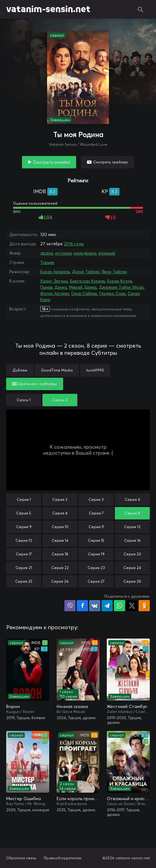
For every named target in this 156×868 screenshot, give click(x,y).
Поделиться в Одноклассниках (144, 606)
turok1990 (95, 370)
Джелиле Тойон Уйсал (121, 287)
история (63, 253)
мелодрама (85, 253)
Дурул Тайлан (86, 272)
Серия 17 (24, 554)
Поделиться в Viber (70, 606)
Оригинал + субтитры (35, 384)
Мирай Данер (83, 287)
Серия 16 (132, 540)
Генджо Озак (113, 293)
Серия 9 (24, 527)
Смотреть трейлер (110, 162)
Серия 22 (60, 568)
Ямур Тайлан (114, 272)
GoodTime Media (57, 370)
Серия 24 (132, 568)
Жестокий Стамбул (127, 706)
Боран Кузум (120, 281)
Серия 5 (24, 513)
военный (107, 253)
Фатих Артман (55, 293)
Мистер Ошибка (24, 799)
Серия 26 (60, 581)
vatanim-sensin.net (48, 9)
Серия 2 (60, 499)
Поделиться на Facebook (82, 606)
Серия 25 (24, 581)
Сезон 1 (24, 400)
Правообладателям (63, 858)
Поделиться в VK (95, 606)
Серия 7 (96, 513)
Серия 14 (60, 540)
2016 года (74, 244)
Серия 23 (96, 568)
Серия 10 (60, 527)
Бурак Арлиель (55, 272)
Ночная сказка (72, 706)
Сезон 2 (60, 400)
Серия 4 (132, 499)
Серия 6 (60, 513)
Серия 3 (96, 499)
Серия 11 (96, 527)
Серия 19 (96, 554)
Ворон (13, 706)
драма (47, 253)
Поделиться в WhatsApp (119, 606)
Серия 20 (132, 554)
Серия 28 (132, 581)
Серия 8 (132, 513)
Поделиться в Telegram (107, 606)
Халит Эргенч (54, 281)
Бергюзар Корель (87, 281)
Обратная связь (21, 858)
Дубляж (20, 370)
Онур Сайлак (84, 293)
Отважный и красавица (128, 799)
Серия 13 (24, 540)
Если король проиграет (78, 799)
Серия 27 (96, 581)
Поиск (141, 9)
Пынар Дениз (54, 287)
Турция (47, 262)
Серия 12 (132, 527)
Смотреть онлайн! (52, 162)
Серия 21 (24, 568)
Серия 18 (60, 554)
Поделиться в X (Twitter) (132, 606)
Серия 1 (24, 499)
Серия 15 (96, 540)
